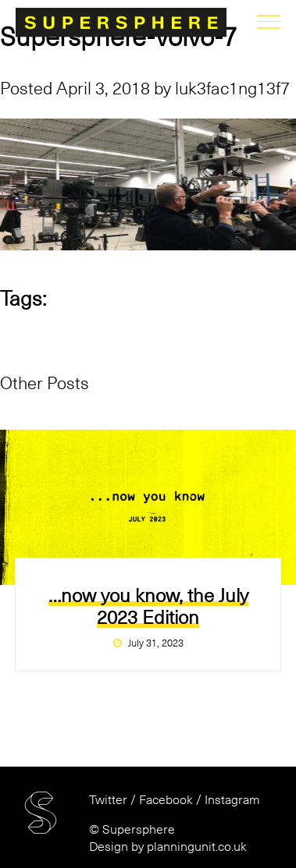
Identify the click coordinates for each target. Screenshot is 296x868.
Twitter (108, 800)
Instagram (232, 800)
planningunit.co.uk (197, 847)
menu (269, 22)
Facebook (166, 800)
